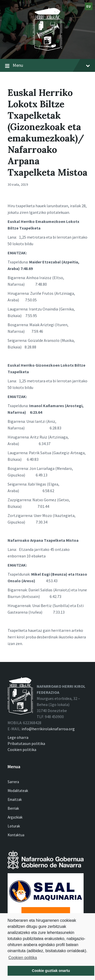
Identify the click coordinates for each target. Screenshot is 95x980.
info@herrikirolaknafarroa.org (48, 729)
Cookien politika (23, 958)
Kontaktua (16, 835)
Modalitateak (18, 791)
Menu (51, 65)
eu (89, 6)
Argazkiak (15, 817)
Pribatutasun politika (26, 743)
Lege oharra (18, 737)
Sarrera (13, 782)
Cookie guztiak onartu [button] (51, 971)
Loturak (14, 826)
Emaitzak (15, 799)
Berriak (13, 808)
